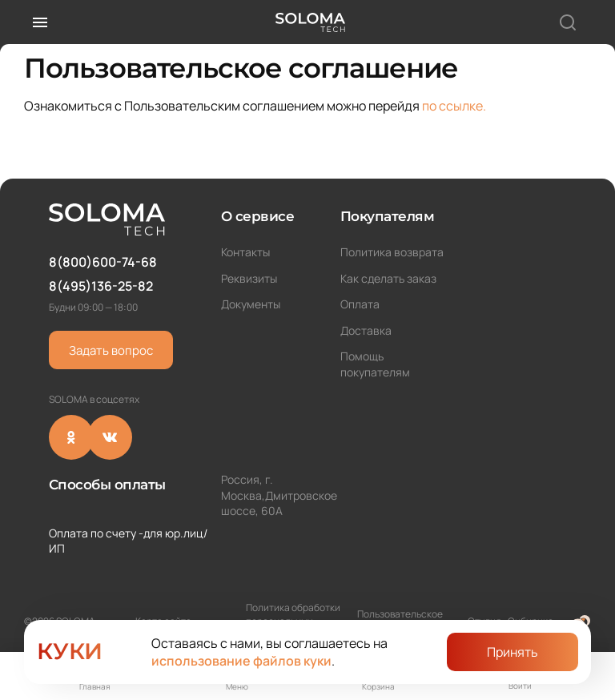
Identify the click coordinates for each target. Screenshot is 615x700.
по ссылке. (454, 106)
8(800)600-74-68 (103, 262)
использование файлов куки (241, 661)
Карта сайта (163, 602)
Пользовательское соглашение (400, 601)
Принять (512, 652)
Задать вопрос (111, 350)
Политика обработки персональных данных (293, 602)
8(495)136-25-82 (101, 286)
